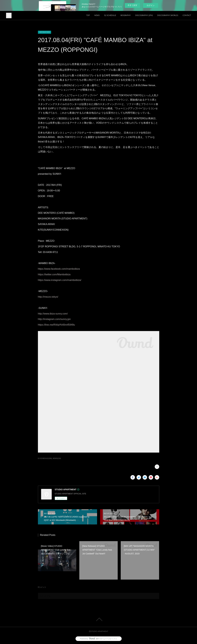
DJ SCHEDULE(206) (45, 458)
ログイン (151, 5)
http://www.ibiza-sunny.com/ (53, 314)
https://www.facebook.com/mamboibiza (59, 269)
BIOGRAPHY (126, 15)
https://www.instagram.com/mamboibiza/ (60, 280)
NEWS (97, 15)
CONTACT (187, 15)
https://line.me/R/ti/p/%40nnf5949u (56, 325)
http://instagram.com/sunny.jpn (54, 319)
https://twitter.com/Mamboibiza (54, 274)
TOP (88, 15)
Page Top (98, 619)
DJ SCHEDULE (110, 15)
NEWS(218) (57, 458)
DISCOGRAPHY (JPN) (144, 15)
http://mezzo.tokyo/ (48, 297)
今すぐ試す (132, 5)
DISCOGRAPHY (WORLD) (168, 15)
